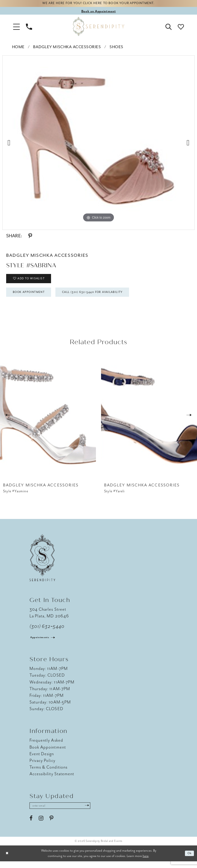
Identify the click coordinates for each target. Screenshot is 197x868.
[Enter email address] (65, 812)
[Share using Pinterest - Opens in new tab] (30, 237)
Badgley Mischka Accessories (67, 48)
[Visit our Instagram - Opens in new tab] (41, 825)
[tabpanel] (98, 141)
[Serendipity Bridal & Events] (98, 28)
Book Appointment (33, 297)
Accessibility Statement (52, 779)
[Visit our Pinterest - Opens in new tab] (51, 825)
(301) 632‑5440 (47, 632)
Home (18, 48)
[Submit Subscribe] (97, 812)
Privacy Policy (42, 766)
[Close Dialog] (8, 860)
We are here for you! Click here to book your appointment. (98, 4)
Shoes (116, 48)
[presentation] (48, 421)
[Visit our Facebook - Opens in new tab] (31, 825)
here (146, 862)
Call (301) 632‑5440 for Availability (108, 297)
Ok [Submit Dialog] (189, 860)
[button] (16, 28)
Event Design (42, 759)
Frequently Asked (46, 746)
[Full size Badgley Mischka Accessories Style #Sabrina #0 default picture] (98, 141)
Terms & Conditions (48, 773)
